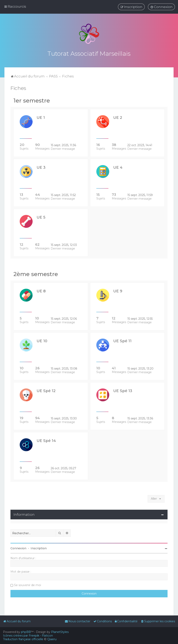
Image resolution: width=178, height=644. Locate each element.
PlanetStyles (60, 632)
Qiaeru (52, 639)
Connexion (18, 547)
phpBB (26, 632)
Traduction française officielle (23, 639)
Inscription (39, 547)
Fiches (18, 87)
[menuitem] (161, 7)
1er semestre (32, 100)
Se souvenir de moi (28, 584)
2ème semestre (36, 273)
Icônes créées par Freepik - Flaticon (28, 636)
